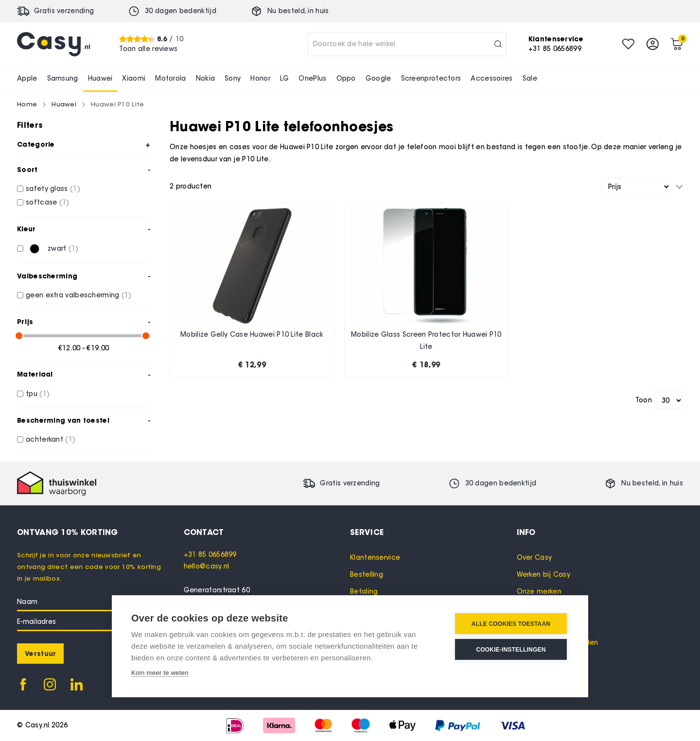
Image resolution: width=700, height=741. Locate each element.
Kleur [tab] (26, 229)
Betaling (364, 592)
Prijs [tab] (25, 322)
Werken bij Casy (544, 575)
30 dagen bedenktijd (181, 11)
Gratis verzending (64, 11)
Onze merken (539, 592)
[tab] (267, 532)
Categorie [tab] (36, 144)
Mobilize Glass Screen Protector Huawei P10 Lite (426, 341)
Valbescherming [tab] (47, 276)
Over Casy (534, 558)
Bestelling (367, 575)
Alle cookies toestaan (511, 624)
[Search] (498, 44)
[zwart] (20, 249)
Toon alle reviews (148, 49)
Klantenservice (375, 558)
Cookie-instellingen (511, 650)
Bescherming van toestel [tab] (63, 420)
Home (27, 104)
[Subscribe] (40, 654)
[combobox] (407, 44)
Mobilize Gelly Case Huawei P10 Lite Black (252, 335)
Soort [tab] (27, 170)
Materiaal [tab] (35, 374)
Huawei (64, 104)
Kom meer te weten (160, 673)
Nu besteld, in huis (298, 11)
